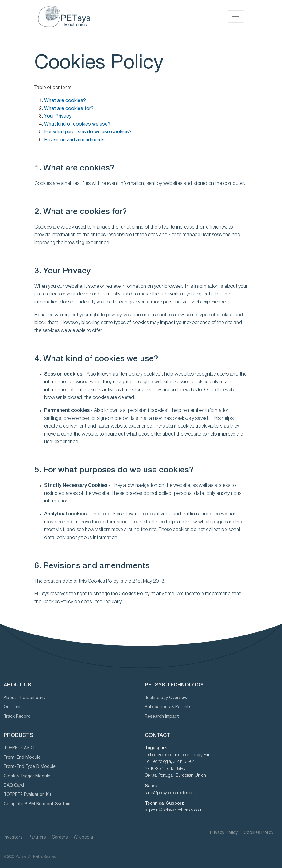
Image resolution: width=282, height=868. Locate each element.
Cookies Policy (259, 833)
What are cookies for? (69, 109)
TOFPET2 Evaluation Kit (28, 795)
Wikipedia (83, 837)
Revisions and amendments (74, 140)
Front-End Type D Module (30, 767)
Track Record (17, 717)
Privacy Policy (224, 833)
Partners (37, 837)
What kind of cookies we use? (77, 124)
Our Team (13, 707)
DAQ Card (14, 786)
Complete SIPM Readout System (37, 804)
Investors (13, 837)
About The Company (25, 698)
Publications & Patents (168, 707)
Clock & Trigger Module (27, 776)
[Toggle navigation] (236, 17)
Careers (60, 837)
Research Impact (162, 717)
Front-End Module (22, 758)
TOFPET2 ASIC (19, 748)
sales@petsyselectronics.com (171, 793)
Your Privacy (58, 116)
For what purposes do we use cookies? (88, 132)
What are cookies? (65, 101)
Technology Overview (166, 698)
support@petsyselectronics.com (174, 810)
